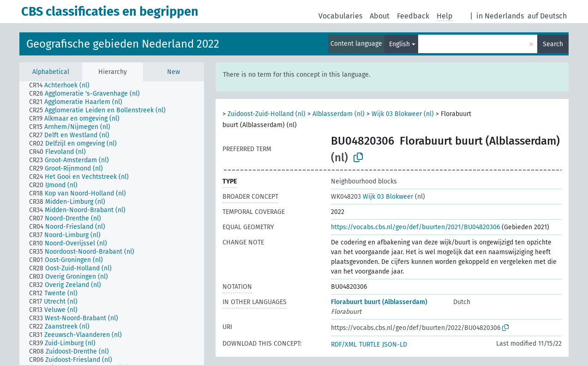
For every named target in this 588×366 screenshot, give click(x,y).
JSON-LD (395, 345)
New (174, 72)
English (399, 44)
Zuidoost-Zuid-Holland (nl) (267, 114)
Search (553, 44)
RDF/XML (344, 345)
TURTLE (369, 345)
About (380, 16)
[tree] (112, 223)
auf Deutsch (547, 16)
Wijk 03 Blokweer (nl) (403, 114)
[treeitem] (63, 85)
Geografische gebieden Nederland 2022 (123, 44)
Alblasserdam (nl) (339, 114)
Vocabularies (340, 16)
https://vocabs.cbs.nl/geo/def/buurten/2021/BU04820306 (415, 227)
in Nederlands (500, 16)
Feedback (413, 16)
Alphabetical (51, 72)
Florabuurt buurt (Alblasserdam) (379, 302)
